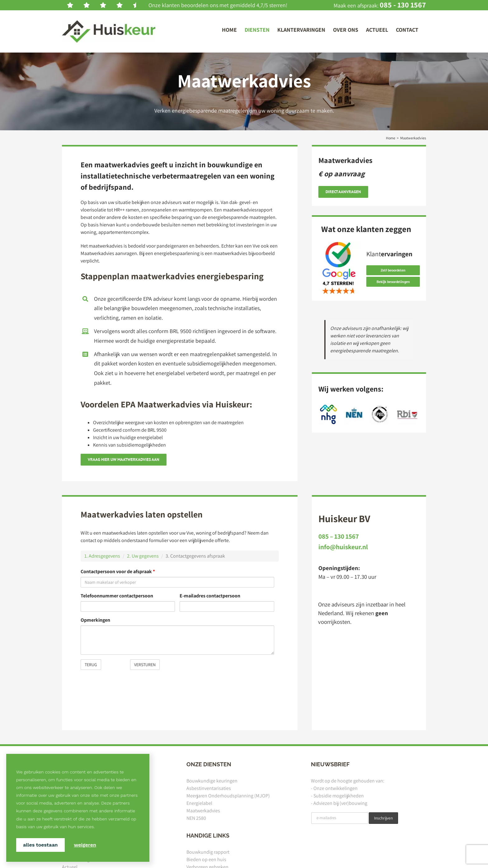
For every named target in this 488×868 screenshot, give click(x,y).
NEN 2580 (196, 818)
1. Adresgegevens (102, 556)
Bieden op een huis (206, 859)
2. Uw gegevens (143, 556)
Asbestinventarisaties (209, 788)
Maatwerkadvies (203, 811)
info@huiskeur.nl (343, 547)
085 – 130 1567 (339, 536)
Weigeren (85, 845)
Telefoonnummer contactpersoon (117, 596)
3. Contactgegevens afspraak (195, 556)
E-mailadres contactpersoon (210, 596)
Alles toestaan (40, 845)
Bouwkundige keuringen (212, 781)
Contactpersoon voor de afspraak (118, 571)
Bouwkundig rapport (208, 852)
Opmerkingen (95, 620)
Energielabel (199, 803)
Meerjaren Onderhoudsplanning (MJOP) (228, 796)
